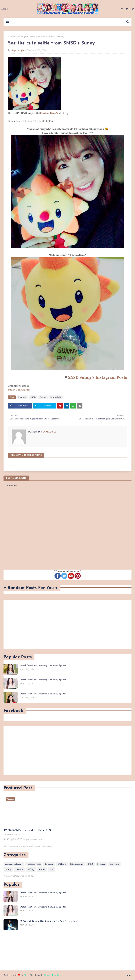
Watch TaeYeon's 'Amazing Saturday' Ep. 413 (43, 694)
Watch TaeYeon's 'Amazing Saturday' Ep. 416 (43, 893)
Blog (26, 975)
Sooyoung (115, 864)
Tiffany (31, 869)
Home (11, 37)
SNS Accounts (77, 864)
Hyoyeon (49, 864)
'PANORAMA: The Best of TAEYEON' (28, 830)
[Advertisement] (67, 624)
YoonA (42, 869)
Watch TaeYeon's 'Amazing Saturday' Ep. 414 (43, 666)
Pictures (22, 397)
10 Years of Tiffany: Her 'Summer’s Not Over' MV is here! (49, 921)
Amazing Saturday (14, 864)
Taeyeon (19, 869)
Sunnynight (21, 37)
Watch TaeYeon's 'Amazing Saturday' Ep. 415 (43, 680)
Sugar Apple (18, 50)
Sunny (43, 397)
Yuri (52, 869)
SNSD (33, 397)
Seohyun (101, 864)
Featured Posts (34, 864)
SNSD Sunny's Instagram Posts (98, 377)
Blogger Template (52, 975)
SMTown (62, 864)
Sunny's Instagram (19, 390)
